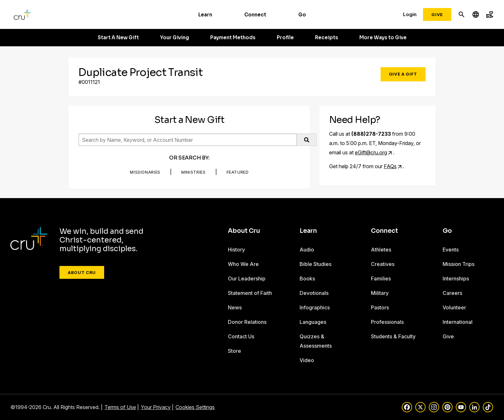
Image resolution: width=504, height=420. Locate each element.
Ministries (194, 172)
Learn (205, 15)
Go (302, 15)
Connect (255, 15)
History (236, 250)
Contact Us (241, 336)
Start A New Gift (118, 38)
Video (307, 360)
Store (234, 351)
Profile (285, 38)
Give (437, 14)
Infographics (315, 307)
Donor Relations (247, 322)
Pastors (380, 307)
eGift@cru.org (371, 152)
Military (380, 293)
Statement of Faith (250, 293)
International (458, 322)
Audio (307, 250)
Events (451, 250)
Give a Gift (403, 74)
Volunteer (454, 307)
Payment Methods (233, 38)
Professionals (387, 322)
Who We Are (243, 264)
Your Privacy (156, 407)
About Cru (82, 272)
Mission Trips (459, 264)
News (235, 307)
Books (307, 278)
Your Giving (175, 38)
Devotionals (314, 293)
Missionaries (145, 172)
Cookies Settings (195, 407)
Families (381, 278)
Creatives (383, 264)
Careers (452, 293)
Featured (238, 172)
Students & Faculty (393, 336)
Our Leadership (247, 278)
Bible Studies (315, 264)
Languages (313, 322)
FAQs (390, 166)
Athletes (381, 250)
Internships (456, 278)
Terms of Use (120, 407)
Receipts (327, 38)
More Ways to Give (383, 38)
